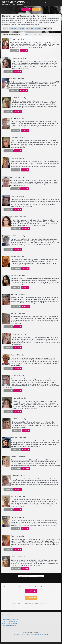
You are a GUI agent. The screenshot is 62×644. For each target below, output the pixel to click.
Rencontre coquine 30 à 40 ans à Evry (10, 619)
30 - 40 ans (21, 28)
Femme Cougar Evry (7, 615)
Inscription (31, 591)
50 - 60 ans (38, 28)
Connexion (36, 9)
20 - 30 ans (13, 28)
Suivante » (40, 576)
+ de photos (14, 51)
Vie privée (16, 634)
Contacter (24, 51)
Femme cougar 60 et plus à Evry (9, 626)
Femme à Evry (28, 34)
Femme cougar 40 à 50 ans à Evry (10, 621)
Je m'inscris (26, 9)
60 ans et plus (47, 28)
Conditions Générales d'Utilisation (40, 634)
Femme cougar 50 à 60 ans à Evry (10, 624)
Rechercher (43, 3)
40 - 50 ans (30, 28)
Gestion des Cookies (25, 634)
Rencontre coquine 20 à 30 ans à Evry (10, 617)
